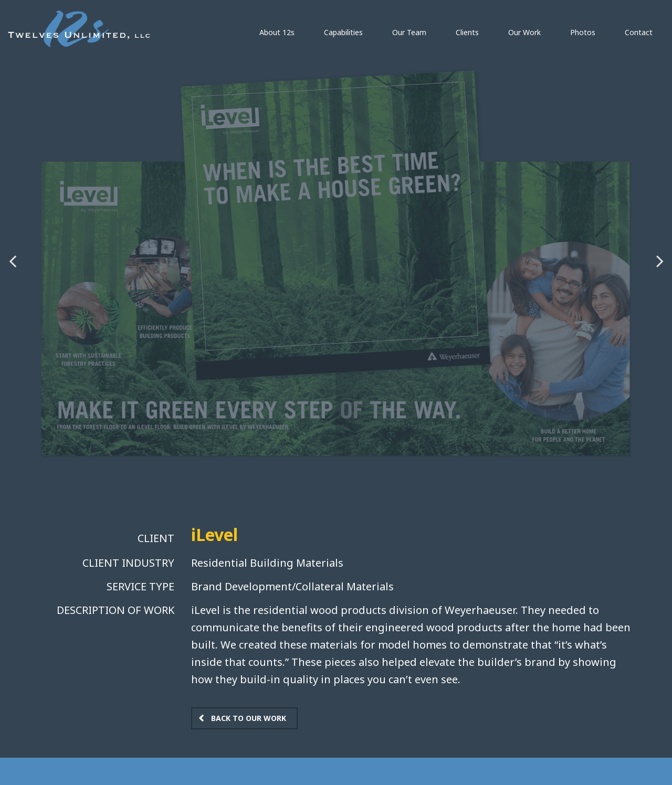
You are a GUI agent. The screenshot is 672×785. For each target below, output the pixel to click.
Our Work (524, 32)
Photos (583, 32)
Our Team (409, 32)
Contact (639, 32)
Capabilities (343, 32)
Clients (467, 32)
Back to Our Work (249, 718)
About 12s (277, 32)
